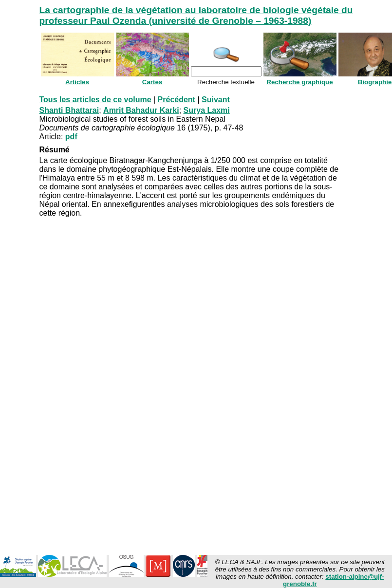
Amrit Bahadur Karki (141, 110)
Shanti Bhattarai (69, 110)
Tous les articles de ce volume (95, 100)
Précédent (177, 100)
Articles (77, 82)
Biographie (375, 82)
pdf (71, 137)
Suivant (216, 100)
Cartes (152, 82)
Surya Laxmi (207, 110)
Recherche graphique (299, 82)
